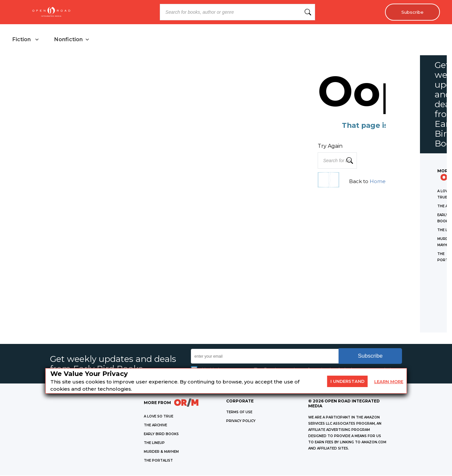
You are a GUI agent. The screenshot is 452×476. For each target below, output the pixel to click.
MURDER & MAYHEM (161, 452)
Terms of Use (239, 413)
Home (378, 182)
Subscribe (411, 12)
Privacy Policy (241, 422)
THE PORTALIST (158, 461)
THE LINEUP (154, 443)
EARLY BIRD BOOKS (161, 435)
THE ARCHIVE (155, 426)
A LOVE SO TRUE (159, 417)
